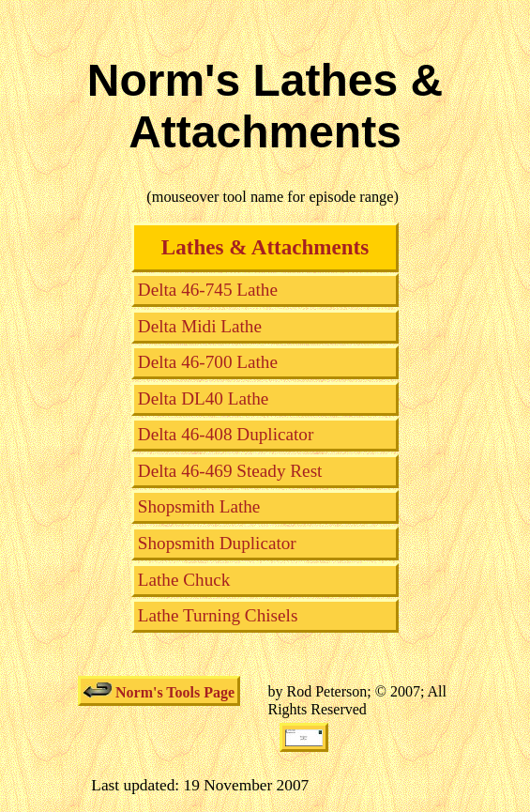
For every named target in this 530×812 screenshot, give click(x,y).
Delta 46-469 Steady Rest (230, 471)
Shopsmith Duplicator (217, 543)
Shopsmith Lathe (199, 506)
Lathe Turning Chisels (218, 615)
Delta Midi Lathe (200, 326)
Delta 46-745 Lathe (208, 290)
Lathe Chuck (184, 580)
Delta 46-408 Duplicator (226, 434)
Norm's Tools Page (159, 691)
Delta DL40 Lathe (204, 398)
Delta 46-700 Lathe (208, 362)
